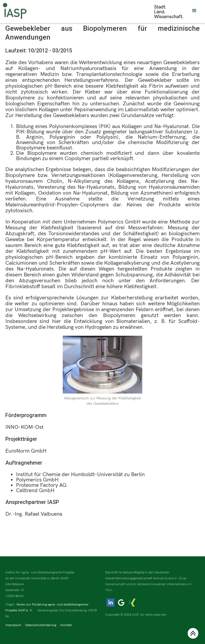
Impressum (13, 625)
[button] (194, 11)
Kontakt (66, 625)
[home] (15, 11)
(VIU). (109, 590)
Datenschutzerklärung (41, 625)
